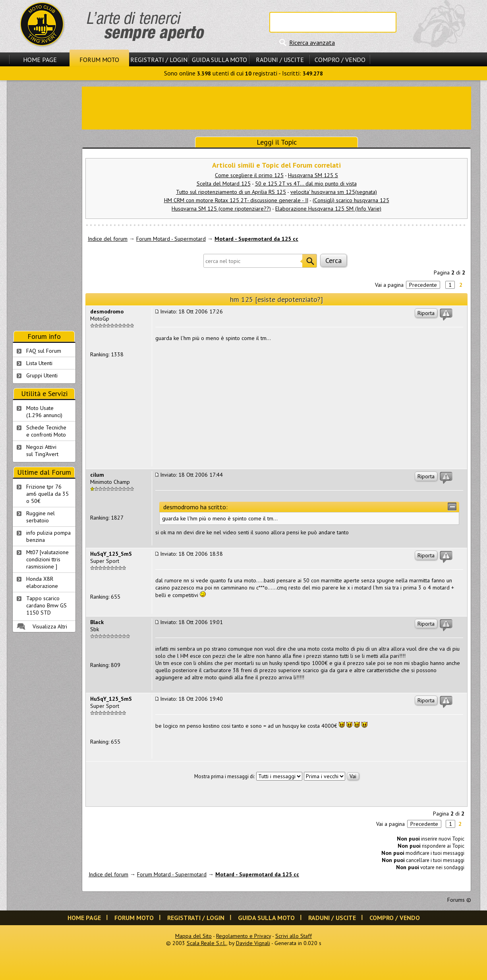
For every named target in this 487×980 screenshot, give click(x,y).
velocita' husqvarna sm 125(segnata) (334, 192)
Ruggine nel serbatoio (41, 517)
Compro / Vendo (340, 60)
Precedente (423, 285)
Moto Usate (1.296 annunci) (44, 412)
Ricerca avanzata (312, 43)
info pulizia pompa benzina (48, 536)
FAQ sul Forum (44, 351)
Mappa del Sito (193, 936)
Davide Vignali (253, 943)
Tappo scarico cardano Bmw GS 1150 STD (46, 605)
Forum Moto (99, 60)
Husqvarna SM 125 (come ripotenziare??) (221, 209)
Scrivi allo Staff (294, 936)
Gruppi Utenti (42, 375)
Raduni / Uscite (280, 60)
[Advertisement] (276, 107)
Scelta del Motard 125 (224, 184)
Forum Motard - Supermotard (171, 239)
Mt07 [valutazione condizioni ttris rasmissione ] (47, 559)
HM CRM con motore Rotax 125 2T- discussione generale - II (236, 200)
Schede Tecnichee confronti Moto (46, 431)
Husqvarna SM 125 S (313, 175)
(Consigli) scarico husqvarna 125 (351, 200)
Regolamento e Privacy (244, 936)
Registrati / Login (159, 60)
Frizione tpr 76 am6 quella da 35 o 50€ (47, 494)
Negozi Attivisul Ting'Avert (42, 450)
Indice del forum (108, 239)
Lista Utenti (39, 363)
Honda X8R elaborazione (42, 582)
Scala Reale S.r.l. (207, 943)
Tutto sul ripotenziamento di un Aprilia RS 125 (231, 192)
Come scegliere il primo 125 (249, 175)
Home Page (40, 60)
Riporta (426, 313)
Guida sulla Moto (219, 60)
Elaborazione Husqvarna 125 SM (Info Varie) (328, 209)
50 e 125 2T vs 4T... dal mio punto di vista (306, 184)
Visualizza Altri (50, 626)
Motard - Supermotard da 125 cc (256, 239)
